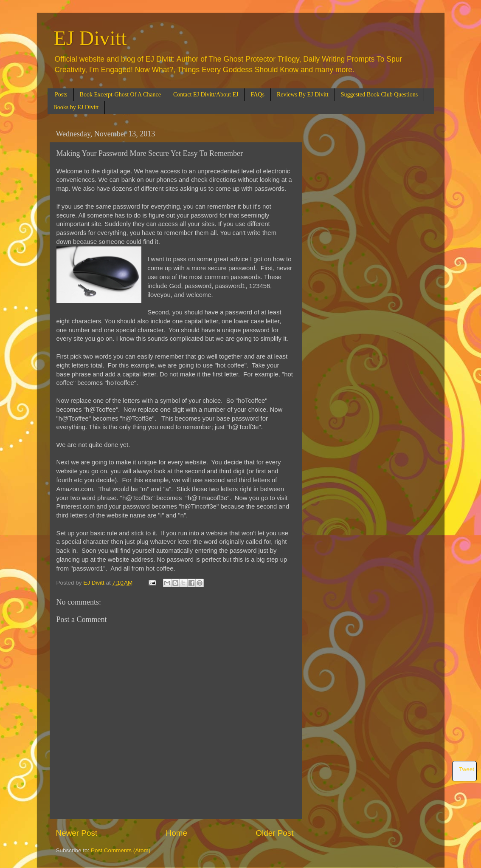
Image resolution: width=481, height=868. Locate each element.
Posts (61, 95)
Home (177, 833)
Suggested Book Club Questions (380, 95)
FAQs (257, 95)
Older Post (274, 833)
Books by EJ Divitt (76, 107)
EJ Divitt (90, 38)
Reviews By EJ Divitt (303, 95)
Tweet (467, 769)
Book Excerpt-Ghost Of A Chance (120, 95)
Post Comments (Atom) (121, 850)
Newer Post (77, 833)
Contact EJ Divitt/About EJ (206, 95)
